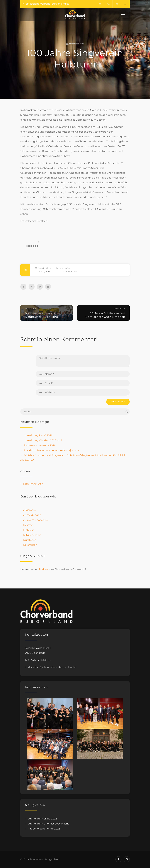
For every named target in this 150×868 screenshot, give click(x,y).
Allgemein (29, 510)
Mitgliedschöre (77, 44)
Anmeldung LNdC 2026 (38, 435)
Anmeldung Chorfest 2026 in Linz (44, 440)
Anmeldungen (32, 515)
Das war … (29, 525)
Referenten (30, 545)
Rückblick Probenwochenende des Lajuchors (51, 450)
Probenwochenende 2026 (40, 445)
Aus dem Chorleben (35, 520)
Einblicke (29, 530)
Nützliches (30, 540)
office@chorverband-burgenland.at (55, 667)
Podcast (44, 569)
